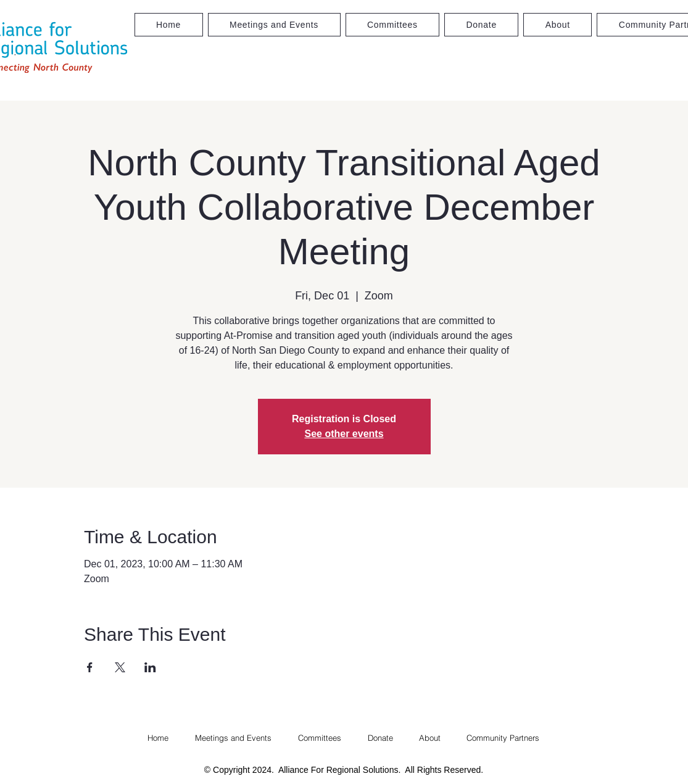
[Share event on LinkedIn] (150, 667)
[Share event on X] (120, 667)
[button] (393, 25)
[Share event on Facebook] (90, 667)
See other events (344, 434)
